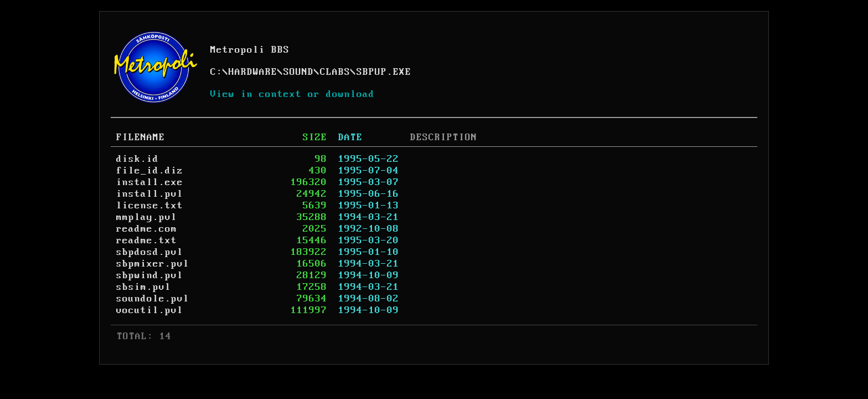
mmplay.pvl (147, 217)
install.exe (150, 182)
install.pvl (150, 194)
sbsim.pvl (144, 287)
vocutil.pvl (150, 310)
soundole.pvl (153, 299)
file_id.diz (150, 171)
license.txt (150, 206)
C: (216, 72)
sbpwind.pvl (150, 275)
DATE (350, 137)
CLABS (335, 72)
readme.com (147, 229)
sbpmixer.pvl (153, 264)
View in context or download (293, 94)
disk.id (138, 159)
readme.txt (147, 241)
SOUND (299, 72)
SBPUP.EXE (384, 72)
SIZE (315, 137)
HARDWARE (253, 72)
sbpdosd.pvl (150, 252)
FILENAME (141, 137)
